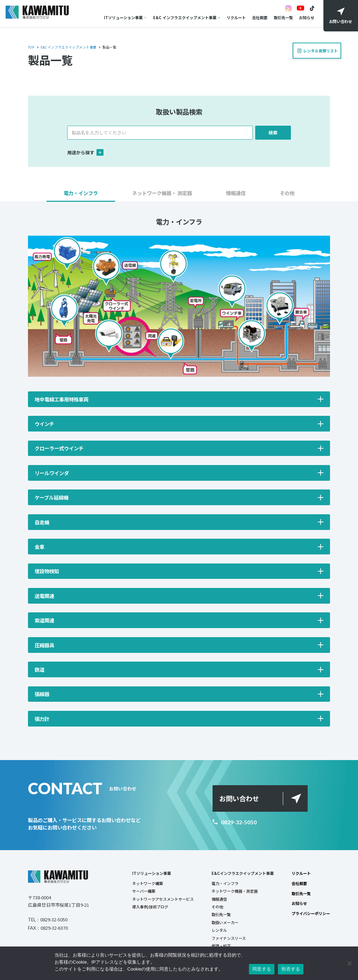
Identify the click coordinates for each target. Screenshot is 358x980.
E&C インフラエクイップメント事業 (185, 17)
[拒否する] (349, 963)
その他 (217, 907)
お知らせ (307, 17)
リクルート (236, 17)
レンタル (219, 930)
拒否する (291, 969)
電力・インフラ (225, 883)
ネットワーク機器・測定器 (235, 891)
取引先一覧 (283, 17)
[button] (81, 195)
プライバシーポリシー (311, 913)
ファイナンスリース (229, 938)
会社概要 (260, 17)
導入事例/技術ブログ (150, 907)
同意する (262, 969)
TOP (31, 47)
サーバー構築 (144, 891)
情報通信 (219, 899)
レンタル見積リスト (319, 48)
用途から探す (85, 152)
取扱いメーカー (225, 922)
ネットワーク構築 (148, 883)
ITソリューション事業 (123, 17)
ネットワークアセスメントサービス (163, 899)
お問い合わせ (239, 798)
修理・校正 (221, 946)
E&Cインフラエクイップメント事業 (243, 873)
